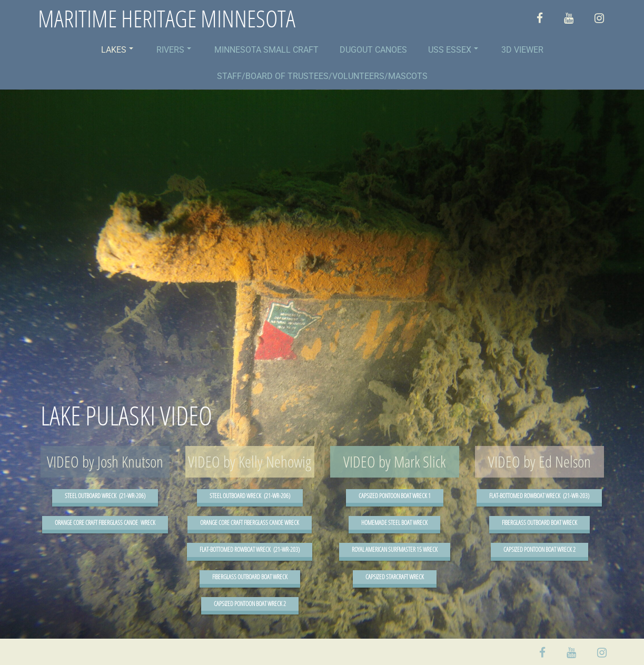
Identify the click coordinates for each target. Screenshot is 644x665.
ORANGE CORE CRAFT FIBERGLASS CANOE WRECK (105, 523)
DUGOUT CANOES (373, 50)
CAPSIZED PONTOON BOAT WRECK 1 (395, 496)
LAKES (117, 50)
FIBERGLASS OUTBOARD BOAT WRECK (250, 577)
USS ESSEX (453, 50)
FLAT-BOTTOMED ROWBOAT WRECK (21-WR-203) (250, 549)
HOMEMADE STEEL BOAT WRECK (394, 523)
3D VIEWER (522, 50)
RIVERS (174, 50)
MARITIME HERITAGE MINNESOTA (167, 18)
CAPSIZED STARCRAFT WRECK (395, 577)
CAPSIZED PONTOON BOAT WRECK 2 (250, 604)
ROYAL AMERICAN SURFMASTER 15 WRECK (395, 549)
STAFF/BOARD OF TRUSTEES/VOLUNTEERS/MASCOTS (322, 76)
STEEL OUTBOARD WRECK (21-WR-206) (105, 496)
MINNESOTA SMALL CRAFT (266, 50)
